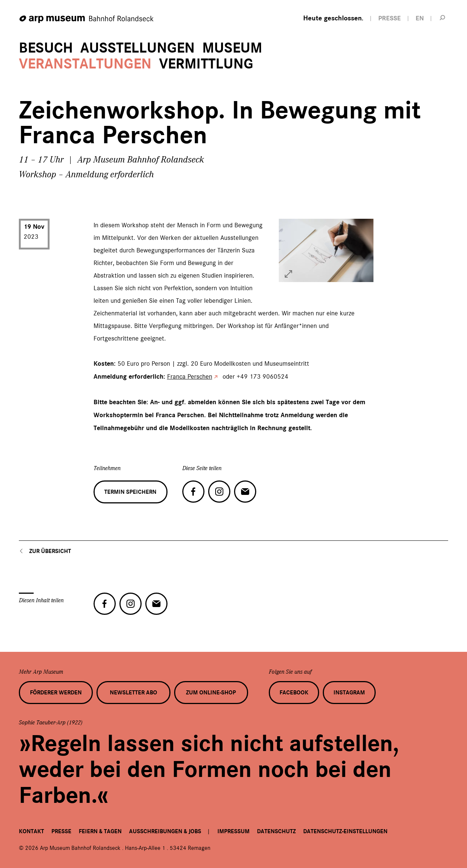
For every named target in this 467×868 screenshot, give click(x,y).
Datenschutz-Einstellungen (345, 831)
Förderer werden (56, 693)
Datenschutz (276, 831)
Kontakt (31, 831)
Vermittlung (206, 64)
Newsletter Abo (133, 693)
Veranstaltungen (85, 64)
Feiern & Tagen (100, 831)
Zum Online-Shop (211, 693)
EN (420, 18)
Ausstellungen (138, 48)
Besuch (46, 48)
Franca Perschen (190, 376)
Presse (61, 831)
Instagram (349, 693)
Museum (232, 48)
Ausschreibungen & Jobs (165, 831)
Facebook (294, 693)
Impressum (233, 831)
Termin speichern (130, 492)
